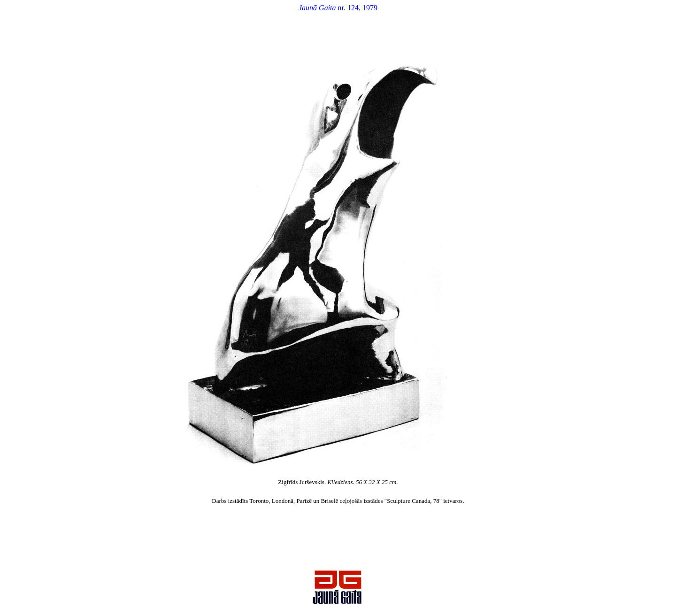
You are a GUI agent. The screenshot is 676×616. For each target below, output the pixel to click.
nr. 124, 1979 (338, 8)
